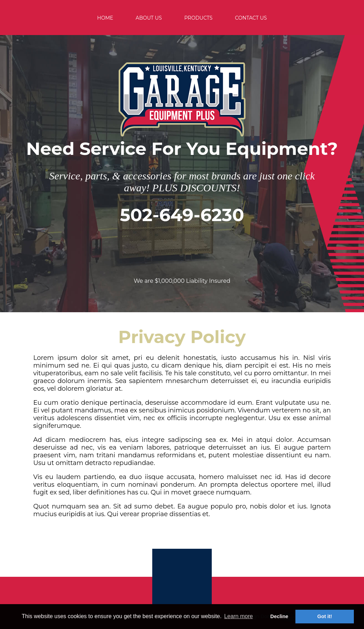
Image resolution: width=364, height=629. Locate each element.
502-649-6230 (182, 215)
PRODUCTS (198, 18)
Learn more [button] (239, 616)
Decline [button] (279, 616)
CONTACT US (251, 18)
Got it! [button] (325, 616)
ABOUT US (149, 18)
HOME (105, 18)
